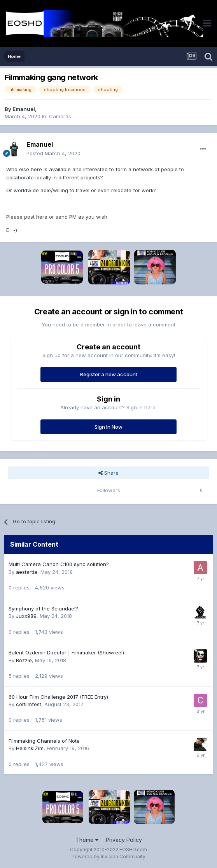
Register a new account (109, 374)
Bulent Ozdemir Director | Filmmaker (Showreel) (66, 652)
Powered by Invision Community (108, 857)
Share (108, 473)
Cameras (60, 116)
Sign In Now (108, 427)
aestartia (27, 572)
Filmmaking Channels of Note (44, 741)
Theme (87, 840)
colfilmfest (29, 704)
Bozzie (24, 660)
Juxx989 (26, 616)
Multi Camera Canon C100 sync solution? (59, 564)
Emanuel (24, 109)
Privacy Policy (124, 840)
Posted (53, 153)
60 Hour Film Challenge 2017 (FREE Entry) (58, 697)
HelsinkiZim (30, 748)
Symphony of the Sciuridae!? (43, 608)
